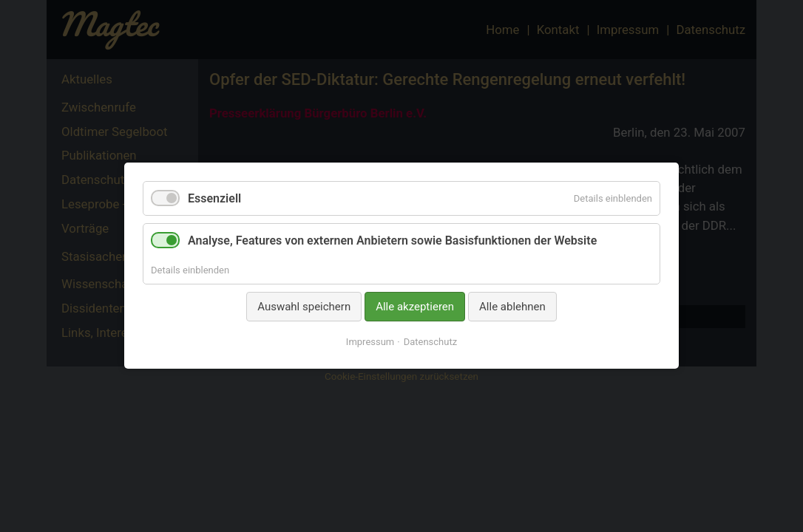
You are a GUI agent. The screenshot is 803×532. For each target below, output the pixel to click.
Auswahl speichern (304, 307)
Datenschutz (430, 342)
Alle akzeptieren (415, 307)
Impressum (370, 342)
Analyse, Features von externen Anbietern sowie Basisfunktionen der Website (392, 241)
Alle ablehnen (512, 307)
